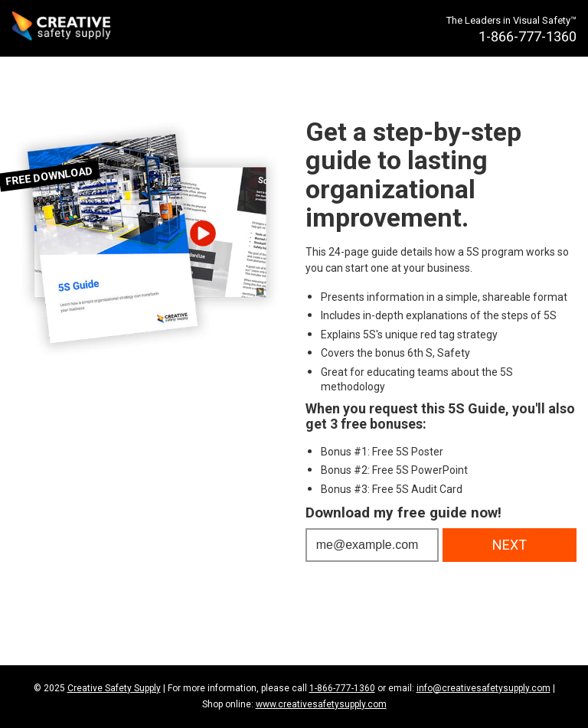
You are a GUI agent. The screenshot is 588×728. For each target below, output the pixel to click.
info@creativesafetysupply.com (483, 688)
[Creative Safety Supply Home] (62, 28)
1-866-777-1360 (342, 688)
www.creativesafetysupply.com (321, 704)
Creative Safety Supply (114, 688)
